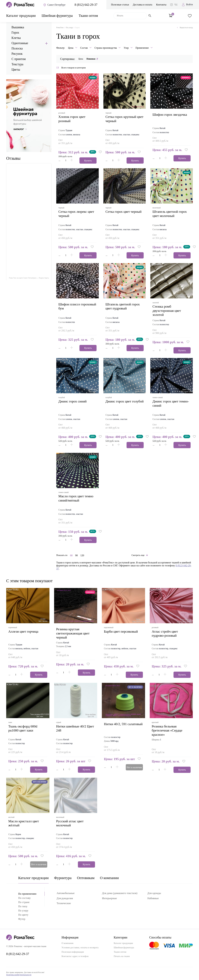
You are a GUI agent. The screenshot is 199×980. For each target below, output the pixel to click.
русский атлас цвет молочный (71, 823)
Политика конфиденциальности (19, 975)
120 (82, 555)
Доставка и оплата (142, 5)
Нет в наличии (133, 767)
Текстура (17, 64)
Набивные (153, 898)
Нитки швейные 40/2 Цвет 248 (72, 728)
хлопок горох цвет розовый (73, 119)
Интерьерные (109, 898)
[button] (101, 152)
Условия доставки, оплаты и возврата (80, 947)
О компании (109, 878)
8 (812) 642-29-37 (86, 5)
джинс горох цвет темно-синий (166, 403)
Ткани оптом (88, 16)
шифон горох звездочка (171, 115)
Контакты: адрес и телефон (75, 956)
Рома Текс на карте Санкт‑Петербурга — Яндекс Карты (29, 278)
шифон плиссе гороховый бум (70, 306)
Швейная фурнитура (57, 16)
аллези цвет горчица (24, 631)
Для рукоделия (65, 898)
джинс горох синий (73, 401)
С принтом (19, 59)
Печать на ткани (122, 956)
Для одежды (154, 893)
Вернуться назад (185, 28)
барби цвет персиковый (122, 631)
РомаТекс (60, 28)
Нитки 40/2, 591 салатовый (116, 726)
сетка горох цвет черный (125, 212)
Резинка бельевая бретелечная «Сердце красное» (168, 730)
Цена (81, 59)
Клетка (16, 38)
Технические (64, 903)
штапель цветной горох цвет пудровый (124, 306)
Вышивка (18, 27)
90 (76, 555)
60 (71, 555)
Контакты (161, 5)
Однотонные (20, 43)
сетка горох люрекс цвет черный (77, 214)
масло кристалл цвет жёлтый (25, 823)
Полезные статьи (120, 5)
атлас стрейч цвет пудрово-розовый (166, 633)
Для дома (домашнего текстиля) (120, 893)
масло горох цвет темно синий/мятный (77, 498)
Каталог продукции (21, 16)
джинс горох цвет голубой (119, 403)
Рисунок (17, 54)
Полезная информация (73, 952)
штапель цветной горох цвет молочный (171, 214)
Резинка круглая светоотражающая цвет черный (74, 633)
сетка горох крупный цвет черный (122, 119)
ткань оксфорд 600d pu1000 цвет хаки (24, 728)
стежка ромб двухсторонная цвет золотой (168, 311)
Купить (87, 161)
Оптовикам (86, 878)
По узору (69, 28)
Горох (15, 33)
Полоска (17, 48)
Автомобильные (66, 893)
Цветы (16, 70)
